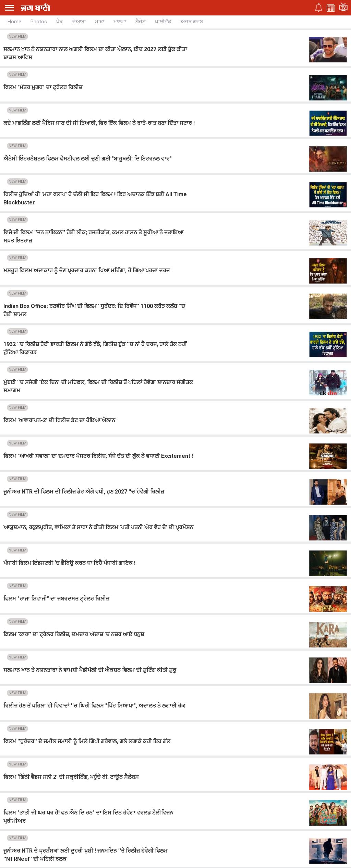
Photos (39, 22)
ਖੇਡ (60, 22)
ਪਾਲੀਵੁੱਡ (163, 22)
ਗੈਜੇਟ (141, 22)
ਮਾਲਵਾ (120, 22)
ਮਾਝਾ (100, 22)
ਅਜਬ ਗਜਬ (192, 22)
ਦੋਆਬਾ (79, 22)
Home (14, 22)
